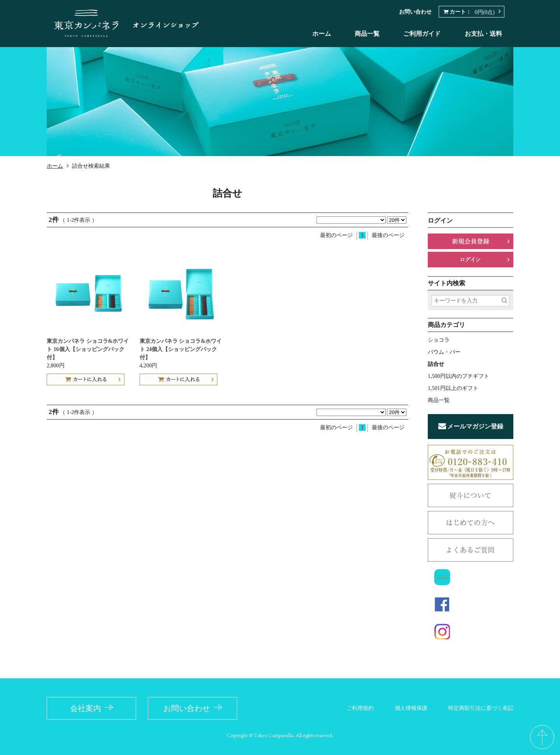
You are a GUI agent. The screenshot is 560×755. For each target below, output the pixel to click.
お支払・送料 (483, 34)
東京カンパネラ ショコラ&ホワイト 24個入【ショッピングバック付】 (181, 349)
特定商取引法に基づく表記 (481, 708)
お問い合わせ (415, 12)
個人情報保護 (411, 708)
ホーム (322, 34)
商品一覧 (367, 34)
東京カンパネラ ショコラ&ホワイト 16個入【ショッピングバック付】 (88, 349)
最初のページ (336, 235)
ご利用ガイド (422, 34)
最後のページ (388, 235)
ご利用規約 (360, 708)
